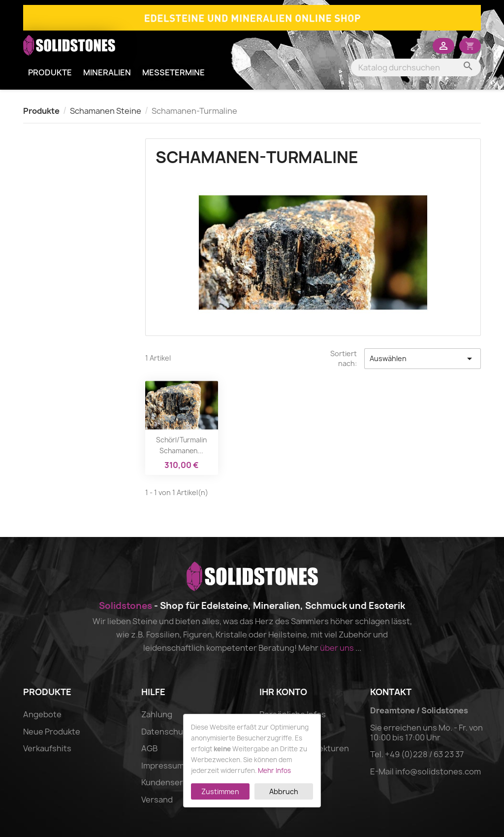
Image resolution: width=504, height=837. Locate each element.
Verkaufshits (47, 748)
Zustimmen (220, 791)
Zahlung (157, 714)
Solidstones (126, 606)
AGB (149, 748)
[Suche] (416, 67)
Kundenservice (170, 782)
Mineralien (107, 72)
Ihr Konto (283, 692)
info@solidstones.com (438, 771)
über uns (337, 648)
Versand (157, 800)
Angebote (42, 714)
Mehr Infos (274, 770)
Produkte (50, 72)
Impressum (163, 766)
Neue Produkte (52, 732)
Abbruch (284, 791)
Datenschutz (166, 732)
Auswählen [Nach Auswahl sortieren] (423, 359)
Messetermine (173, 72)
